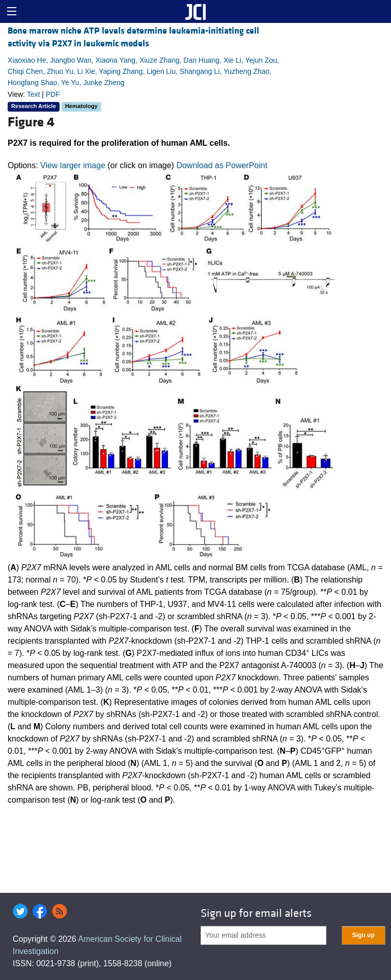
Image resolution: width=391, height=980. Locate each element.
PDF (53, 94)
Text (34, 94)
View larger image (73, 165)
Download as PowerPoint (222, 165)
